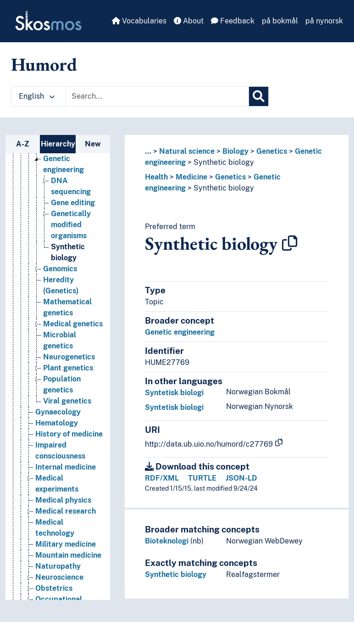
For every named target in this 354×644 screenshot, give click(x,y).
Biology (235, 151)
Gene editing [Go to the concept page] (73, 203)
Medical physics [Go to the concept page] (63, 500)
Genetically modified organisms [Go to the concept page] (71, 225)
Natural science (187, 151)
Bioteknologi (167, 541)
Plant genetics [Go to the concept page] (68, 368)
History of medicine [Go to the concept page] (69, 434)
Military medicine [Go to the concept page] (66, 544)
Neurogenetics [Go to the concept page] (69, 357)
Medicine (191, 177)
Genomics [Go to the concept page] (60, 269)
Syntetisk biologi (174, 393)
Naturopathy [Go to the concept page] (58, 566)
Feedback (233, 21)
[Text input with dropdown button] (157, 96)
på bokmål (280, 21)
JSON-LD (241, 478)
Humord (44, 64)
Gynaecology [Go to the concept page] (58, 412)
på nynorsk (324, 21)
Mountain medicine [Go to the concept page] (68, 555)
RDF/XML (162, 478)
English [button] (37, 96)
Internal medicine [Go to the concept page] (66, 467)
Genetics (272, 151)
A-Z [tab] (23, 144)
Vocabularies (139, 21)
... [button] (148, 151)
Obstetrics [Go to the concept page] (54, 588)
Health (156, 177)
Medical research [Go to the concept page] (66, 511)
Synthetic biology (224, 162)
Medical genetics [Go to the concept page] (73, 324)
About (189, 21)
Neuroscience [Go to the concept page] (59, 577)
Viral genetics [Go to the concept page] (67, 401)
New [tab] (93, 144)
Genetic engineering (180, 332)
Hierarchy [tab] (58, 144)
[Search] (259, 96)
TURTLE (202, 478)
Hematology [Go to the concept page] (57, 423)
